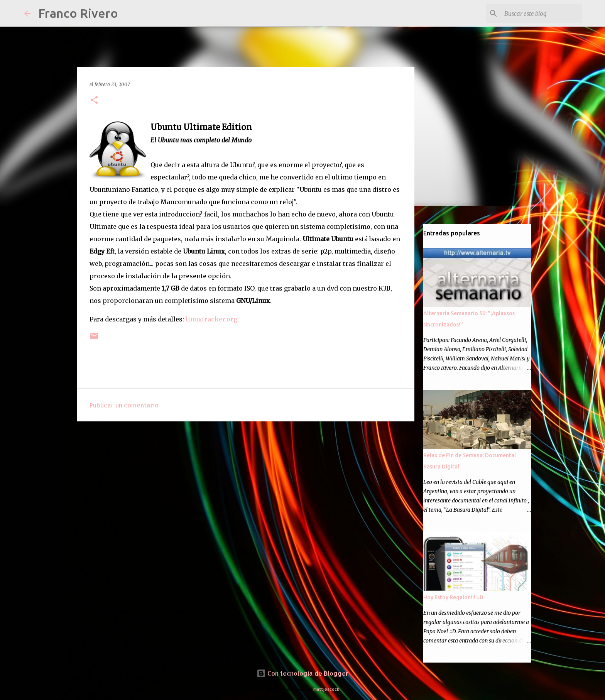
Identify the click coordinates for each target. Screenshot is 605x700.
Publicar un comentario (124, 405)
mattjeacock (326, 689)
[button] (94, 101)
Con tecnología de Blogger (302, 673)
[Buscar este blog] (542, 14)
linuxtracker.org (211, 319)
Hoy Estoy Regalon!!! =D (453, 597)
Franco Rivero (78, 13)
